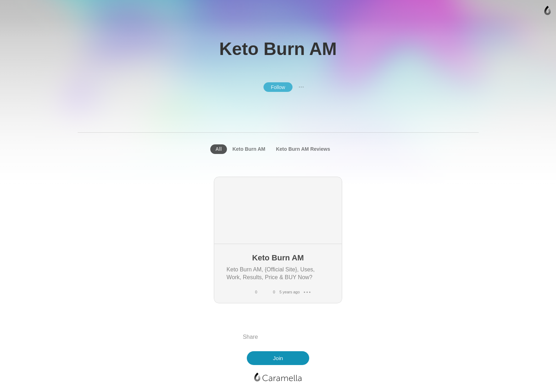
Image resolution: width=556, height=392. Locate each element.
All (219, 149)
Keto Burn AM (249, 149)
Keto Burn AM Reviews (303, 149)
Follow (278, 87)
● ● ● (301, 87)
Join (278, 358)
